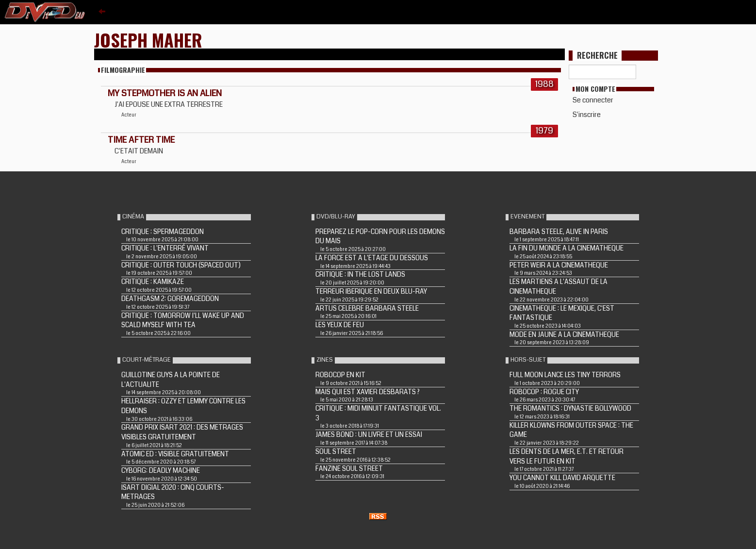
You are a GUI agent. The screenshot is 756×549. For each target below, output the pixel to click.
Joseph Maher (148, 40)
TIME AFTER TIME (141, 140)
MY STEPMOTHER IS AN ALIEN (165, 93)
